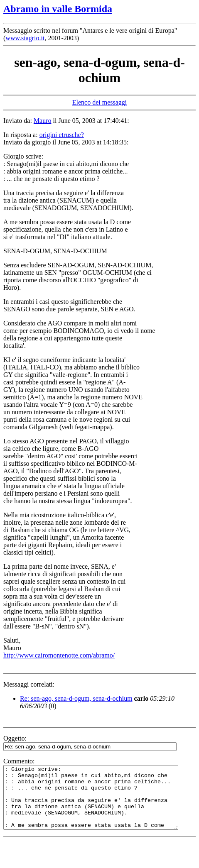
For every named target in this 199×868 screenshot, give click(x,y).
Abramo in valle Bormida (58, 9)
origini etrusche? (62, 135)
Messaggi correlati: (29, 684)
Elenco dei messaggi (100, 102)
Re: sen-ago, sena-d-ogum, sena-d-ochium (76, 698)
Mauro (43, 121)
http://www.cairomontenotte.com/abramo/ (59, 655)
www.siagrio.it (25, 38)
